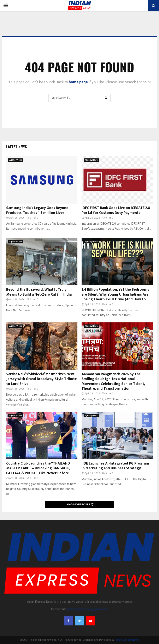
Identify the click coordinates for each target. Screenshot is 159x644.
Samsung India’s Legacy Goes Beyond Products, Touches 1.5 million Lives (37, 210)
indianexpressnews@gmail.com (87, 609)
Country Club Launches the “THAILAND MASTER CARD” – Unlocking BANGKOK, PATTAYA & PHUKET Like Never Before (38, 468)
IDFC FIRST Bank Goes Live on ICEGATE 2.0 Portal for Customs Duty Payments (116, 210)
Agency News (16, 160)
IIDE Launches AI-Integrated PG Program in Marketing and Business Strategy (115, 466)
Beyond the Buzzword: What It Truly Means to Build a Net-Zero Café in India (39, 292)
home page (78, 82)
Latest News (16, 147)
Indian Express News (127, 640)
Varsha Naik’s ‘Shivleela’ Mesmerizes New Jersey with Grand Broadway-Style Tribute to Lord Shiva (42, 379)
